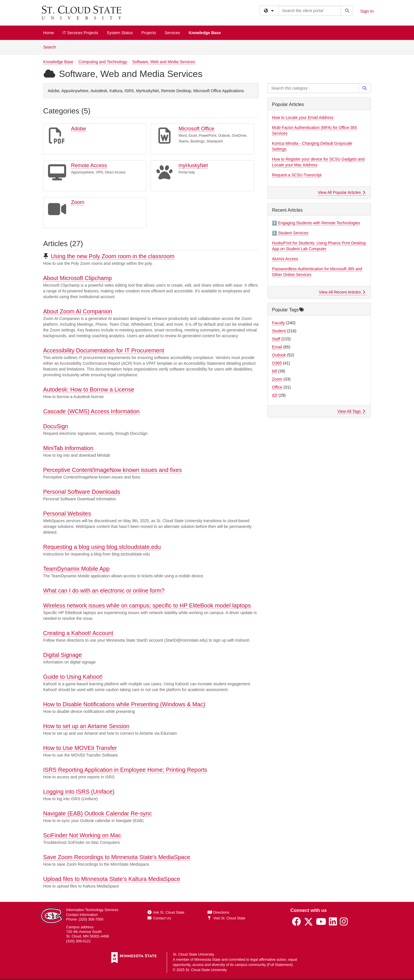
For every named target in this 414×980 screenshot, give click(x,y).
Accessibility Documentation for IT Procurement (104, 350)
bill (274, 371)
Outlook (279, 355)
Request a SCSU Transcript (297, 175)
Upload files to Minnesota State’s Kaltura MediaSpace (112, 879)
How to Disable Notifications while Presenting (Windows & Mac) (124, 704)
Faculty (278, 323)
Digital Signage (63, 655)
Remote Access (89, 165)
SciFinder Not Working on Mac (82, 835)
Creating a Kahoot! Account (78, 633)
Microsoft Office (197, 129)
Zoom (78, 202)
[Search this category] (313, 88)
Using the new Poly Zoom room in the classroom (113, 256)
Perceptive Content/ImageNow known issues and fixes (112, 470)
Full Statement (280, 965)
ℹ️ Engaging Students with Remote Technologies (316, 223)
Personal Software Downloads (82, 492)
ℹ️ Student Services (290, 233)
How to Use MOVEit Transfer (80, 748)
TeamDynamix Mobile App (76, 569)
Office (277, 387)
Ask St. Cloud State (166, 913)
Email (277, 347)
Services (172, 33)
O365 (277, 363)
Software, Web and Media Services (164, 62)
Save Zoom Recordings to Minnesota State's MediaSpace (117, 857)
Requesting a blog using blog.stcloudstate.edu (102, 547)
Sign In (367, 11)
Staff (276, 339)
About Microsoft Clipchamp (77, 278)
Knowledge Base (205, 33)
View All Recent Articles (342, 292)
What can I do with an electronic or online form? (104, 591)
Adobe (78, 129)
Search (52, 47)
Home (48, 33)
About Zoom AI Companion (78, 311)
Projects (149, 33)
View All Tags (351, 411)
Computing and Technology (103, 62)
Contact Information (82, 915)
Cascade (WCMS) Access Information (91, 411)
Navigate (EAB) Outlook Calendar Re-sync (97, 813)
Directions (218, 913)
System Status (120, 33)
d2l (275, 395)
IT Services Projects (80, 33)
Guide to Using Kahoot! (73, 677)
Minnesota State (207, 960)
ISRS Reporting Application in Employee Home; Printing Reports (125, 770)
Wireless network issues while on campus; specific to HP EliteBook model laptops (147, 605)
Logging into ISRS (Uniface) (79, 792)
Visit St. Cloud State (226, 918)
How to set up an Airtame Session (86, 726)
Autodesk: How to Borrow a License (89, 389)
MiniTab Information (68, 448)
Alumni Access (285, 259)
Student (279, 331)
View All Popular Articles (341, 192)
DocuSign (56, 426)
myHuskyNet (193, 165)
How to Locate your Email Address (303, 117)
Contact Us (159, 918)
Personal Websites (67, 514)
